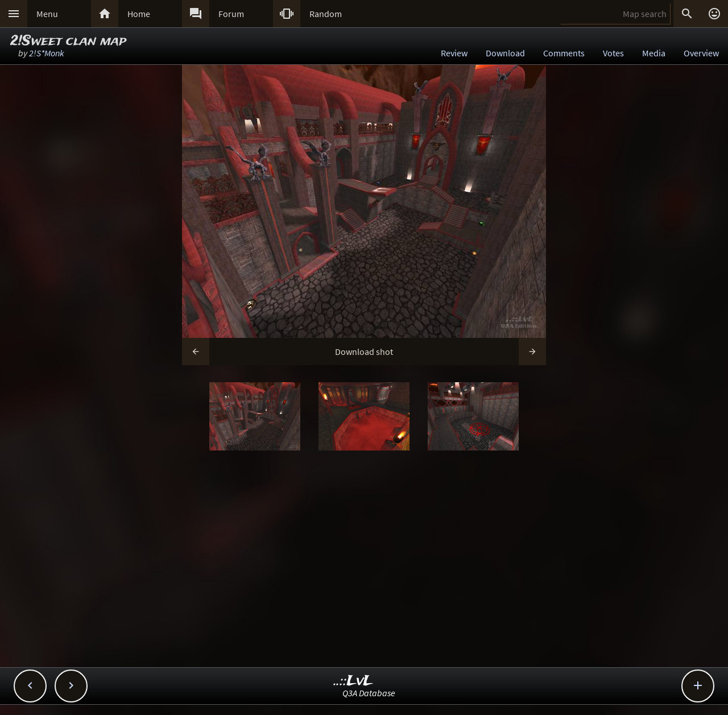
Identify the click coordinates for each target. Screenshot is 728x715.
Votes (613, 53)
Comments (564, 53)
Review (454, 53)
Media (654, 53)
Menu (47, 14)
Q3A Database (369, 693)
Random (326, 14)
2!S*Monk (47, 53)
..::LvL (353, 681)
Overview (701, 53)
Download (505, 53)
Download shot (364, 352)
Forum (231, 14)
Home (139, 14)
